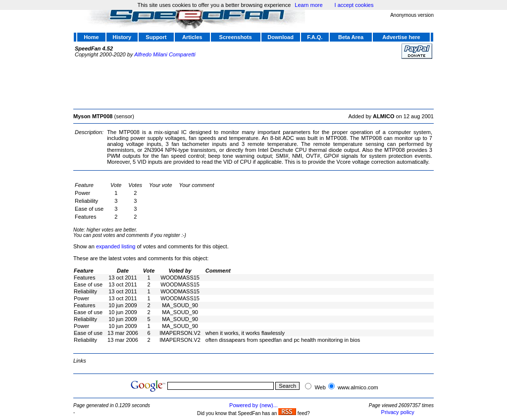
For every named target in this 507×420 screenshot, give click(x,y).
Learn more (308, 5)
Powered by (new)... (253, 405)
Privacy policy (398, 412)
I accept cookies (354, 5)
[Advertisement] (253, 83)
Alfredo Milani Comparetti (165, 54)
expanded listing (116, 246)
